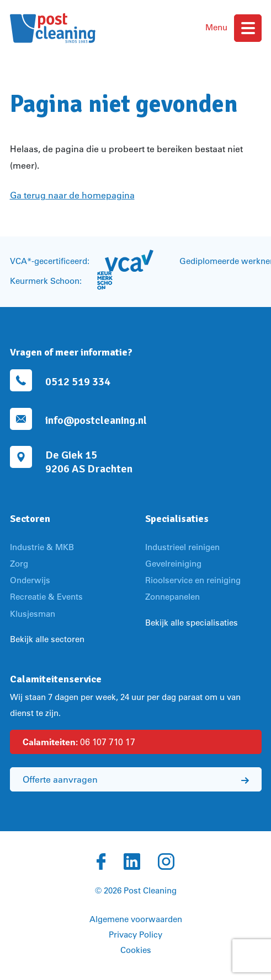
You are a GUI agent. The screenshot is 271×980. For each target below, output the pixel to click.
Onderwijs (30, 580)
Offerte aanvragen (136, 779)
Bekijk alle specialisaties (192, 623)
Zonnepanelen (172, 597)
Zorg (19, 564)
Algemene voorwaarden (136, 919)
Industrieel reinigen (182, 547)
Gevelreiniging (173, 564)
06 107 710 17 (79, 742)
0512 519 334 (78, 382)
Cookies (136, 950)
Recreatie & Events (46, 597)
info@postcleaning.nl (96, 420)
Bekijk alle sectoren (47, 639)
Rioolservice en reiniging (193, 580)
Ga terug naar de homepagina (72, 195)
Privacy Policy (135, 935)
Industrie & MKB (42, 547)
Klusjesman (33, 614)
